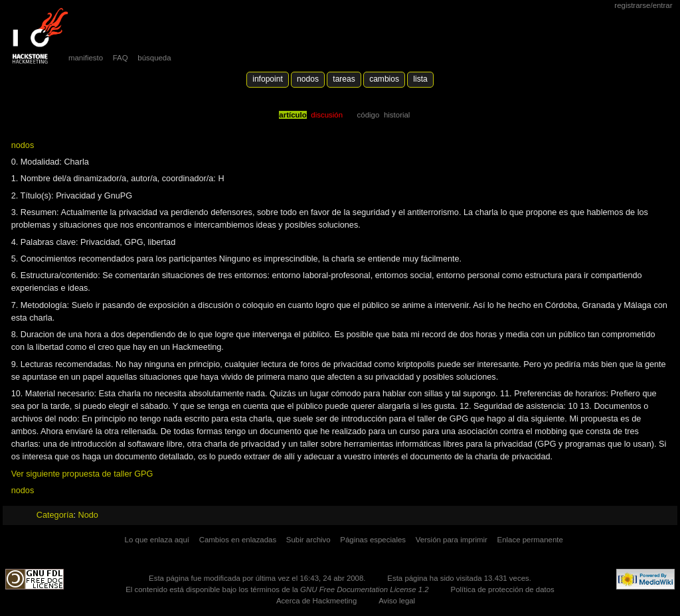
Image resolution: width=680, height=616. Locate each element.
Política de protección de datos (503, 589)
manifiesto (86, 58)
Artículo (293, 115)
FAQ (121, 58)
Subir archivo (308, 540)
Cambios (384, 79)
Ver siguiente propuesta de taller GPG (82, 474)
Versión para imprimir (452, 540)
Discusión (327, 115)
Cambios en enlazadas (238, 540)
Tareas (344, 79)
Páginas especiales (373, 540)
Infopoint (268, 79)
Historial (397, 115)
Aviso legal (397, 601)
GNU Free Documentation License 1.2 (365, 589)
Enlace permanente (530, 540)
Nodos (308, 79)
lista (420, 79)
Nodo (88, 515)
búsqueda (154, 58)
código (369, 115)
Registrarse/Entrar (643, 5)
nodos (23, 145)
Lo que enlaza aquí (157, 540)
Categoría (55, 515)
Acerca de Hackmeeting (316, 601)
